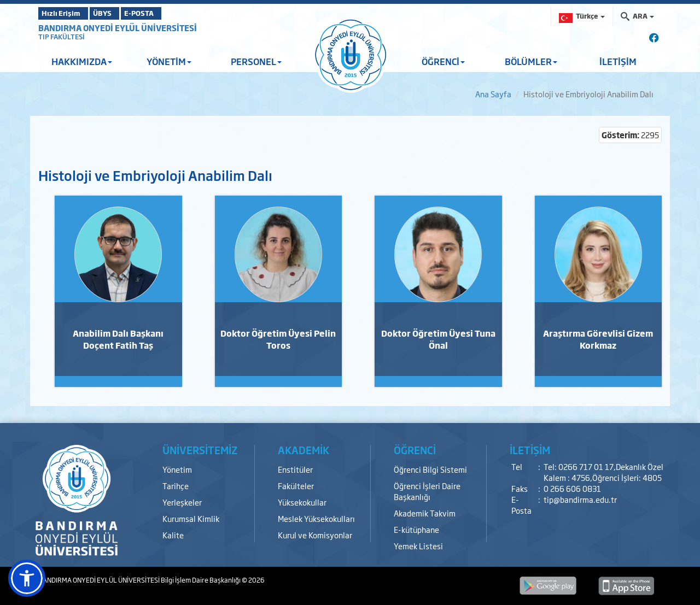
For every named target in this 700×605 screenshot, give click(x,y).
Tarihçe (176, 486)
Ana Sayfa (493, 94)
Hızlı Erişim (65, 13)
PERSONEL (256, 61)
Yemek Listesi (418, 546)
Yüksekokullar (302, 502)
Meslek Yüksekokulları (316, 518)
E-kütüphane (416, 529)
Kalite (173, 535)
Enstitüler (295, 469)
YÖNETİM (169, 61)
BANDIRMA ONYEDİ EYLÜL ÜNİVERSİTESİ (118, 28)
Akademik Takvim (425, 513)
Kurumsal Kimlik (191, 518)
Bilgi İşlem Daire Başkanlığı (201, 580)
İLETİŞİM (618, 61)
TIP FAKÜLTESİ (62, 37)
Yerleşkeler (182, 502)
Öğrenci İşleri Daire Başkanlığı (427, 491)
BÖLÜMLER (531, 61)
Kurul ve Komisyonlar (315, 535)
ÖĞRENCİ (443, 61)
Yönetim (177, 469)
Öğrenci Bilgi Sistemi (430, 469)
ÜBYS (119, 13)
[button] (27, 578)
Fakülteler (296, 486)
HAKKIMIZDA (82, 61)
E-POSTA (170, 13)
